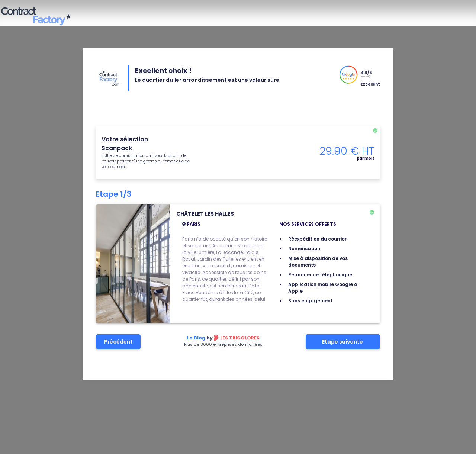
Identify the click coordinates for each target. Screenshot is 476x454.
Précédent (118, 342)
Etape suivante (343, 342)
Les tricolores (240, 338)
